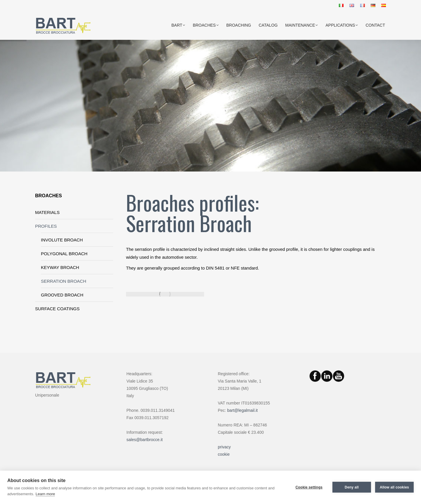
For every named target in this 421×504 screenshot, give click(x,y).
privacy (224, 447)
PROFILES (46, 226)
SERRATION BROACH (64, 281)
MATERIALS (47, 212)
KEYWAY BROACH (60, 267)
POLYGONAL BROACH (64, 254)
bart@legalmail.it (242, 410)
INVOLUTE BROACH (62, 240)
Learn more (45, 494)
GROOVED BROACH (62, 295)
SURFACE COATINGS (57, 309)
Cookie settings (309, 487)
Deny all (352, 487)
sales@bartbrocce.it (145, 440)
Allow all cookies (394, 487)
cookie (224, 454)
